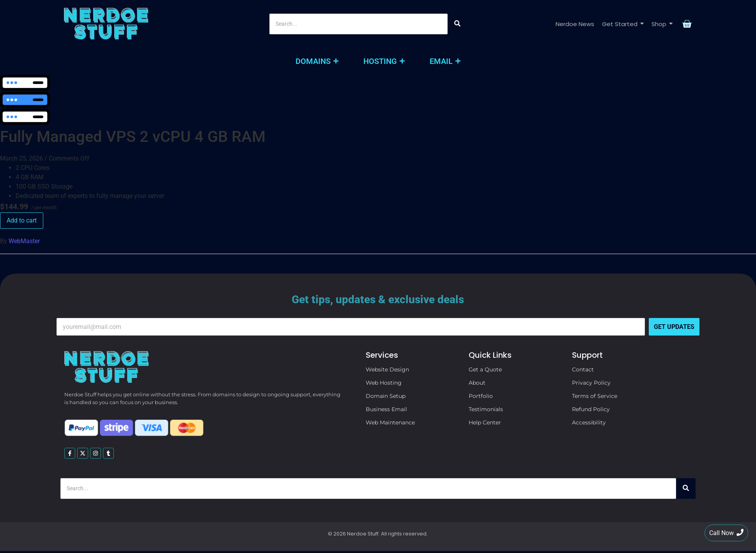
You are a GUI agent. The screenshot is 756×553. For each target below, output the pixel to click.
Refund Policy (591, 409)
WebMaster (24, 241)
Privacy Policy (591, 383)
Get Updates (674, 327)
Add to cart (22, 220)
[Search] (359, 24)
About (477, 383)
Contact (583, 369)
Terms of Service (595, 396)
